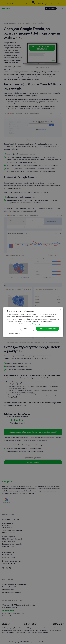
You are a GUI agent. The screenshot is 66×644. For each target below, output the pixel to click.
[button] (16, 335)
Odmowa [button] (24, 330)
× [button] (60, 307)
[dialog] (33, 322)
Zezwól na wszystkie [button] (45, 330)
